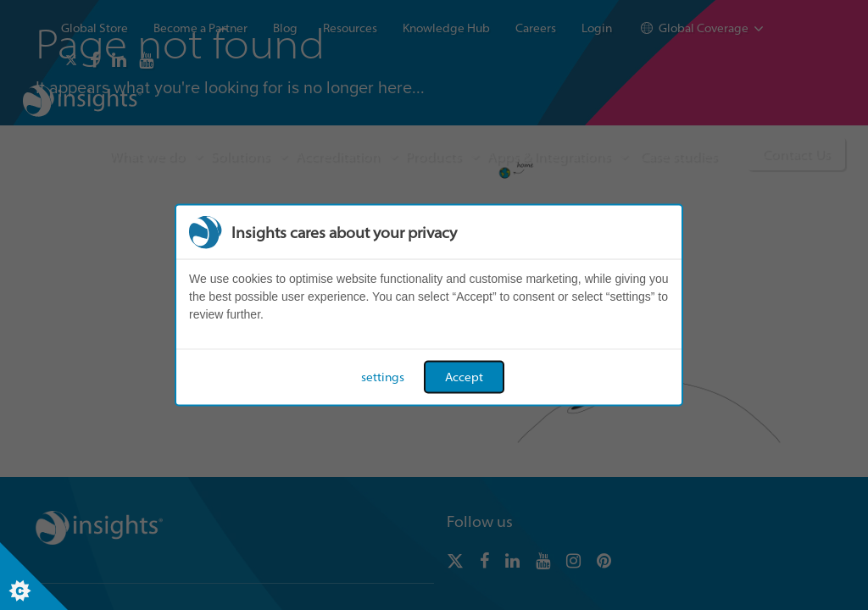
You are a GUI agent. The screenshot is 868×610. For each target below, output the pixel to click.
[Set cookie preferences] (34, 576)
